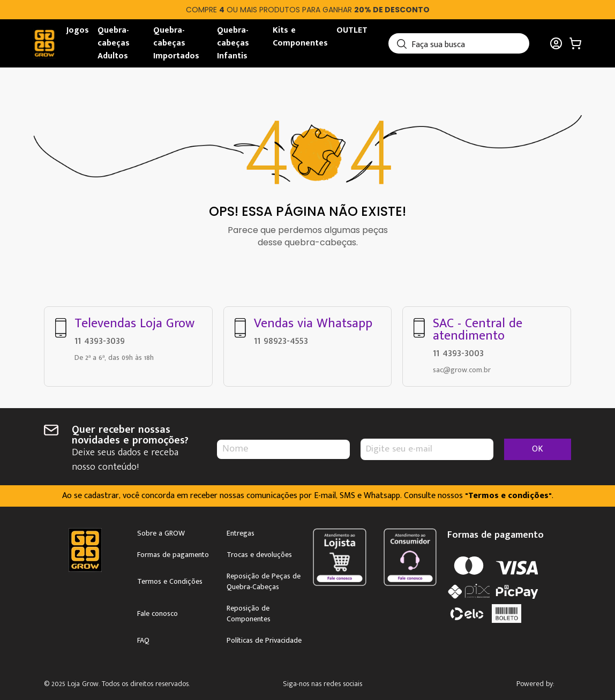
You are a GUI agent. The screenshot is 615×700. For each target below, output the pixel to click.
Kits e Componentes (300, 37)
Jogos (78, 30)
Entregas (241, 531)
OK (538, 447)
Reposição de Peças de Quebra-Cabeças (264, 579)
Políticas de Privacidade (264, 638)
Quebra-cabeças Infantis (233, 43)
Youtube (394, 683)
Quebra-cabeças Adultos (114, 43)
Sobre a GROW (161, 531)
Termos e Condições (170, 579)
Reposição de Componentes (249, 612)
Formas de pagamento (173, 553)
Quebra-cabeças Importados (176, 43)
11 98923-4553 (281, 338)
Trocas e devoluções (259, 553)
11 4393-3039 (100, 338)
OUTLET (352, 30)
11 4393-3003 (458, 351)
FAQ (143, 638)
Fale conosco (157, 612)
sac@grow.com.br (462, 368)
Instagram (333, 683)
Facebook (363, 683)
